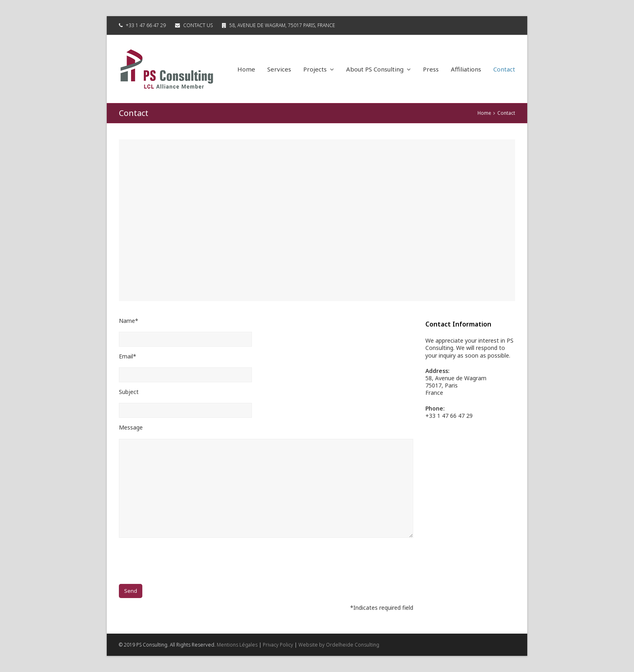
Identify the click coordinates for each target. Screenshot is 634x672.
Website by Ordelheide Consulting (339, 645)
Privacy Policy (278, 645)
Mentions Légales (237, 645)
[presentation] (180, 561)
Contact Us (198, 25)
